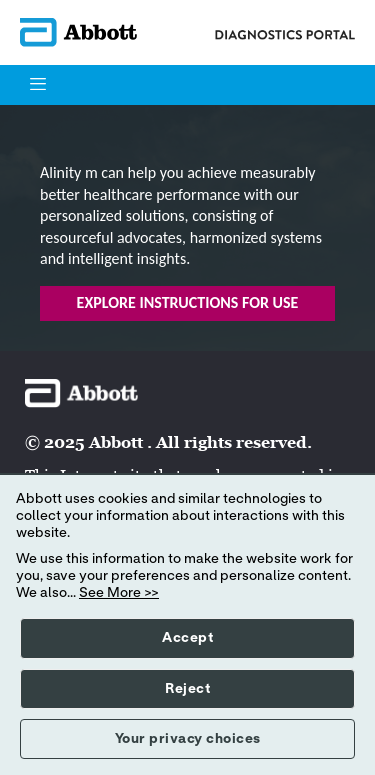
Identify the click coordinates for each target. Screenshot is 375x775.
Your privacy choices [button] (188, 739)
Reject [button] (187, 689)
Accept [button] (187, 638)
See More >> (119, 593)
